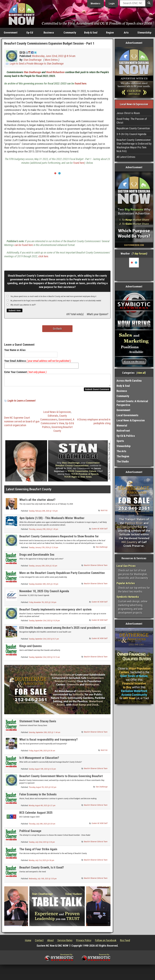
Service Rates (65, 942)
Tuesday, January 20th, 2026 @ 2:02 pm (43, 568)
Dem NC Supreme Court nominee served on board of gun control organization (22, 423)
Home (28, 942)
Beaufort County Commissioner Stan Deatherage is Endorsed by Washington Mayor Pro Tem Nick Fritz (134, 145)
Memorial (122, 425)
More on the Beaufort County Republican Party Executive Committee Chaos (62, 576)
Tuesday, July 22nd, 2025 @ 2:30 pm (42, 844)
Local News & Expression (57, 414)
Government (11, 33)
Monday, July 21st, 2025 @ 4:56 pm (41, 862)
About (50, 942)
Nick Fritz (104, 512)
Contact (39, 942)
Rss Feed (125, 942)
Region (110, 33)
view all (141, 373)
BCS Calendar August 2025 (36, 814)
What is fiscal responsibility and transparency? (49, 741)
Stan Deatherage (33, 60)
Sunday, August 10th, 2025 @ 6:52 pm (42, 771)
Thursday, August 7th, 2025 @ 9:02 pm (43, 789)
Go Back (57, 329)
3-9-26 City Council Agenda (131, 134)
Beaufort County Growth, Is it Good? (42, 869)
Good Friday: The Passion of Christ (132, 121)
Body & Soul (91, 33)
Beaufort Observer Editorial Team (96, 567)
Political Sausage (30, 833)
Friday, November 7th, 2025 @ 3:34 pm (43, 604)
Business (49, 33)
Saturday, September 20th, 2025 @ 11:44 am (45, 734)
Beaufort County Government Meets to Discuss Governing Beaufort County (61, 780)
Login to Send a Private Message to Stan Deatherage (37, 64)
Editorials (53, 417)
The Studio (123, 461)
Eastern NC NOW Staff (100, 531)
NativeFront (123, 431)
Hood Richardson (55, 72)
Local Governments (127, 415)
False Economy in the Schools (38, 796)
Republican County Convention (133, 128)
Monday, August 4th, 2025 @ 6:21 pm (42, 807)
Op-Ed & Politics (126, 436)
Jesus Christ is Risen (128, 113)
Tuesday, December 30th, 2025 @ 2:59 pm (44, 586)
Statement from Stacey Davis (38, 723)
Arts (126, 33)
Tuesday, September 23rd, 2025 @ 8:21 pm (44, 641)
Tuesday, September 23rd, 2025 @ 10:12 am (44, 659)
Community (70, 33)
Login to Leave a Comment (21, 402)
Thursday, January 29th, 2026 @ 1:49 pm (43, 531)
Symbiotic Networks (128, 597)
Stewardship (144, 33)
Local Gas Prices (126, 566)
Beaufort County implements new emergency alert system (55, 611)
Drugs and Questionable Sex (37, 556)
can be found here (24, 245)
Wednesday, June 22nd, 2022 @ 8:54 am (54, 56)
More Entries (51, 60)
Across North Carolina (129, 381)
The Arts (121, 451)
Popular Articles (126, 583)
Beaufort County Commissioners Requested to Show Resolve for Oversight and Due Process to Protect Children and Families (59, 540)
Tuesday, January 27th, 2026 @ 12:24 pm (43, 549)
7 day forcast (140, 254)
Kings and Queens (31, 648)
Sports (120, 441)
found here (80, 83)
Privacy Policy (84, 942)
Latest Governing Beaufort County (29, 491)
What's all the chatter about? (37, 502)
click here (43, 256)
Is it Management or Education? (39, 760)
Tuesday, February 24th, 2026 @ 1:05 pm (43, 513)
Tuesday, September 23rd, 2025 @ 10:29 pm (44, 622)
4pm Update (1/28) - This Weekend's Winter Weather (52, 520)
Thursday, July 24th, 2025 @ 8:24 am (42, 826)
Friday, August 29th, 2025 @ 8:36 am (42, 752)
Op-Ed (30, 33)
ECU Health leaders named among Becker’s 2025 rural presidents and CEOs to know (62, 631)
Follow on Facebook (106, 942)
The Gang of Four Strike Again (38, 851)
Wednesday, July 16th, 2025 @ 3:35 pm (43, 880)
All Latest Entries (126, 157)
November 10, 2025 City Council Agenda (44, 593)
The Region (123, 456)
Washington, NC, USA (134, 269)
